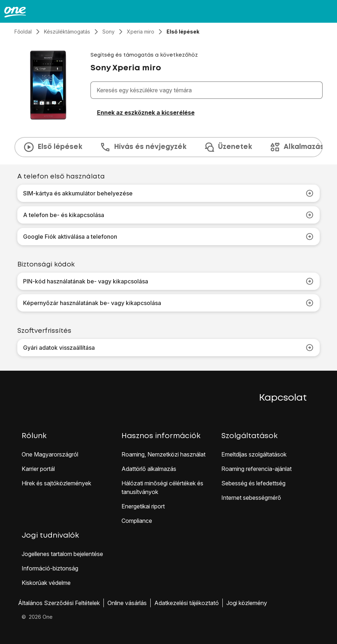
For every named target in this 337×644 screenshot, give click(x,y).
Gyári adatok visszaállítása (168, 348)
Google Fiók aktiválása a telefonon (168, 237)
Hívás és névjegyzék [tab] (143, 147)
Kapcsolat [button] (283, 398)
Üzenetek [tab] (228, 147)
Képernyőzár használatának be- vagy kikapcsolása (168, 303)
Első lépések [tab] (53, 147)
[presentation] (168, 147)
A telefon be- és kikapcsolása (168, 215)
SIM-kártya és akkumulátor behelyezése (168, 193)
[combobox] (208, 90)
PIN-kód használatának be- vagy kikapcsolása (168, 281)
